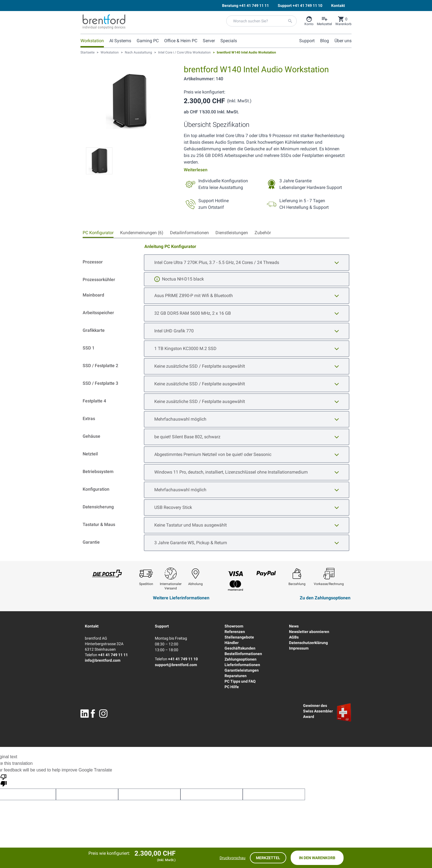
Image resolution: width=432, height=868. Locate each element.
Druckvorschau (233, 858)
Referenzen (235, 632)
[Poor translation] (4, 780)
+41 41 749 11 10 (183, 659)
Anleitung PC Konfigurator (170, 246)
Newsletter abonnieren (309, 632)
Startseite (87, 52)
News (294, 626)
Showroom (234, 626)
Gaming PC (148, 41)
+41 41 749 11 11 (113, 655)
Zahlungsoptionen (241, 659)
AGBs (294, 637)
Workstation (92, 41)
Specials (229, 41)
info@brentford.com (103, 660)
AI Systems (120, 41)
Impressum (299, 648)
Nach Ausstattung (138, 52)
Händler (232, 643)
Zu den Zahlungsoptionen (325, 598)
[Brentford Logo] (104, 22)
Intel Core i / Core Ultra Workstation (184, 52)
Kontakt (92, 626)
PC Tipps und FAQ (240, 681)
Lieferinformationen (242, 665)
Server (209, 41)
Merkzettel (268, 858)
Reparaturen (236, 676)
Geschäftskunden (240, 648)
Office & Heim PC (181, 41)
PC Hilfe (232, 687)
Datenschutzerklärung (308, 643)
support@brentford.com (176, 665)
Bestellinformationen (243, 654)
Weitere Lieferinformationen (181, 598)
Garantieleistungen (242, 670)
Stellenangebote (239, 637)
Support (162, 626)
